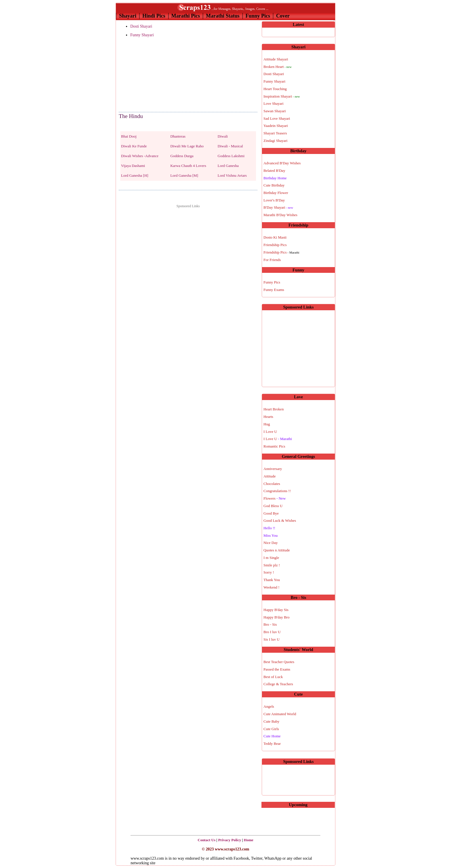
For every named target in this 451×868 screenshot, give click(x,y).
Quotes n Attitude (277, 550)
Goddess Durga (182, 156)
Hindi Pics (154, 16)
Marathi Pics (186, 16)
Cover (283, 16)
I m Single (271, 558)
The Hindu (131, 116)
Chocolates (272, 484)
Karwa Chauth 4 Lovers (188, 166)
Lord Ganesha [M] (184, 175)
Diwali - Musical (230, 146)
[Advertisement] (148, 75)
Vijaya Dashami (133, 166)
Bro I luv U (272, 632)
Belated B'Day (274, 171)
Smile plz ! (272, 565)
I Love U (270, 432)
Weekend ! (272, 587)
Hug (267, 424)
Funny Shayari (142, 35)
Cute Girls (271, 729)
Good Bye (271, 513)
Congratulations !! (277, 491)
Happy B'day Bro (276, 617)
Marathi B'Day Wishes (280, 215)
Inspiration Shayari (282, 96)
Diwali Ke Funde (134, 146)
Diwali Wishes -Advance (140, 156)
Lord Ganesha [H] (135, 175)
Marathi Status (223, 16)
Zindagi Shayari (275, 141)
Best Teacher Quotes (279, 662)
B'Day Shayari (278, 207)
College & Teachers (278, 684)
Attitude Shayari (276, 59)
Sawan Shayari (275, 111)
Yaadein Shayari (276, 126)
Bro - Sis (270, 624)
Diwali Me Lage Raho (187, 146)
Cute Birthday (274, 185)
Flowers (275, 498)
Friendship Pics (275, 245)
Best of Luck (273, 677)
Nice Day (271, 543)
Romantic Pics (274, 446)
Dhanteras (178, 136)
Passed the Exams (277, 669)
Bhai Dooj (129, 136)
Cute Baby (271, 721)
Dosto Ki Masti (275, 237)
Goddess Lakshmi (231, 156)
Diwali (223, 136)
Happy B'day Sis (276, 610)
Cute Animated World (280, 714)
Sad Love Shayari (277, 118)
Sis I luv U (272, 639)
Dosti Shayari (141, 26)
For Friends (272, 260)
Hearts (268, 417)
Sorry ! (269, 572)
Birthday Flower (276, 193)
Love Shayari (274, 103)
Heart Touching (275, 89)
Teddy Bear (272, 744)
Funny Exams (274, 290)
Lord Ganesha (228, 166)
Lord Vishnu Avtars (232, 175)
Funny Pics (258, 16)
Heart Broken (274, 409)
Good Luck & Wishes (280, 520)
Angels (269, 706)
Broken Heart (278, 67)
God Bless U (273, 506)
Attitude (270, 476)
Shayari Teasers (275, 133)
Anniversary (273, 469)
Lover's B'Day (274, 200)
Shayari (128, 16)
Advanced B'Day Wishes (282, 163)
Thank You (272, 580)
